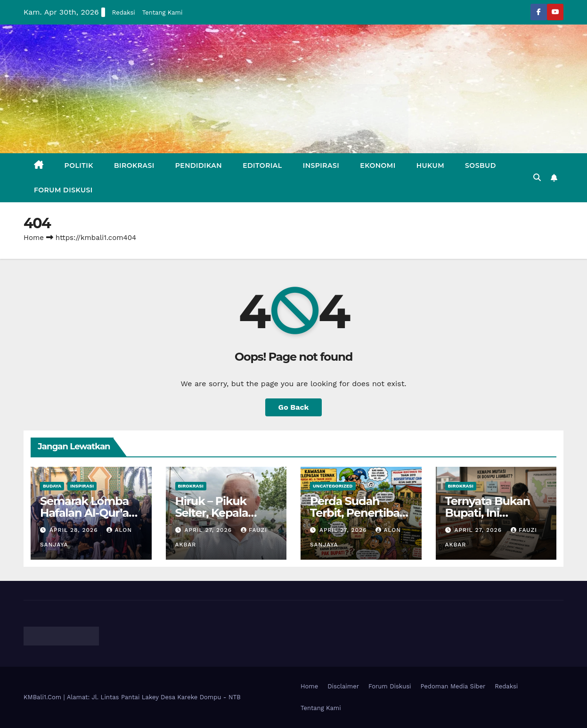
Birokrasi (134, 165)
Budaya (52, 486)
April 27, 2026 (209, 530)
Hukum (430, 165)
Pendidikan (199, 165)
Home (34, 238)
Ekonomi (378, 165)
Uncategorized (333, 486)
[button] (537, 178)
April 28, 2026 (75, 530)
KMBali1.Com (44, 697)
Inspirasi (321, 165)
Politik (79, 165)
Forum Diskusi (63, 190)
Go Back (294, 407)
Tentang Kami (163, 12)
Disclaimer (343, 686)
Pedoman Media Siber (453, 686)
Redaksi (124, 12)
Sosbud (481, 165)
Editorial (262, 165)
